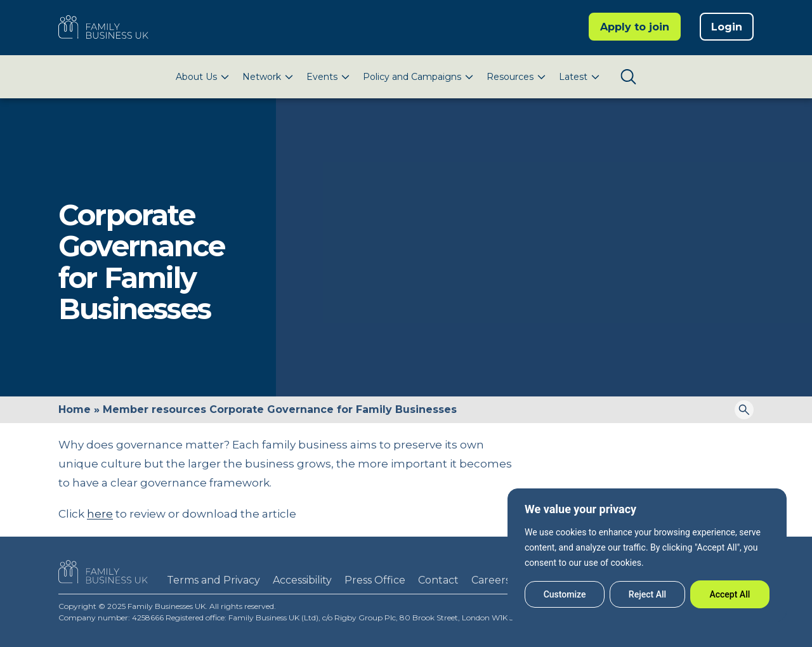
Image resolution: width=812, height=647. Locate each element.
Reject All (647, 594)
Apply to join (635, 27)
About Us (196, 77)
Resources (510, 77)
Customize (565, 594)
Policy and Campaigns (412, 77)
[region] (647, 555)
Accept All (730, 594)
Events (322, 77)
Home (75, 409)
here (100, 514)
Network (262, 77)
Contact (438, 580)
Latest (573, 77)
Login (727, 27)
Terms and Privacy (213, 580)
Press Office (375, 580)
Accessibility (302, 580)
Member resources (154, 409)
